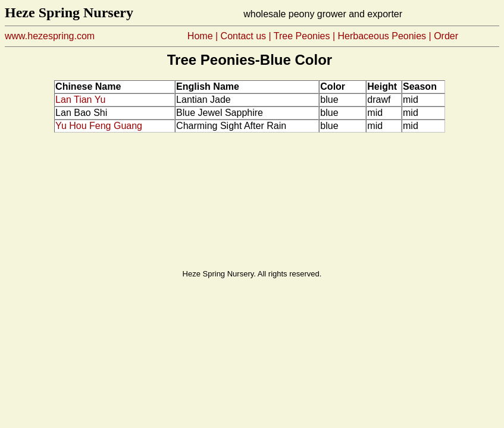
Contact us (243, 36)
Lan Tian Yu (80, 100)
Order (446, 36)
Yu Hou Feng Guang (99, 126)
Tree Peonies (302, 36)
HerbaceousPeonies (382, 36)
